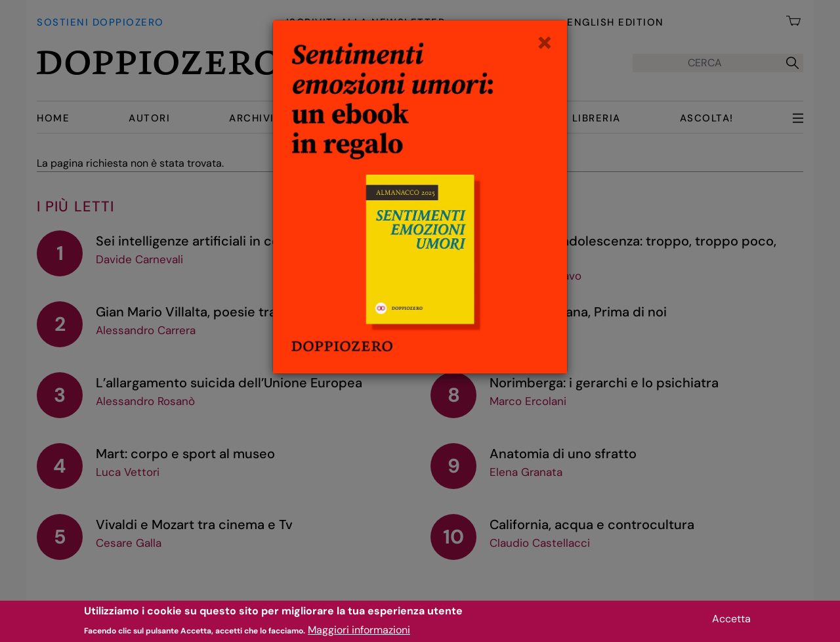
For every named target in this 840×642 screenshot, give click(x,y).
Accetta (731, 621)
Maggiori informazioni (359, 632)
